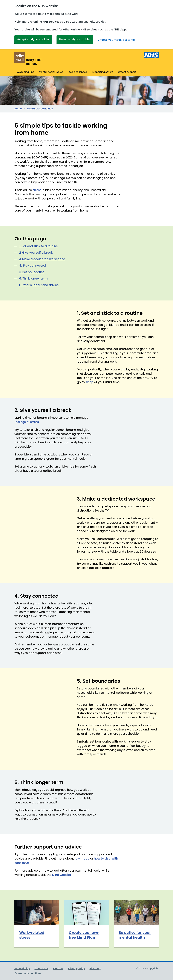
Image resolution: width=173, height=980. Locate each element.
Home (18, 109)
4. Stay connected (32, 266)
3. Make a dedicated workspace (42, 259)
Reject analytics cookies (75, 39)
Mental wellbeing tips (40, 109)
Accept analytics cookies (33, 39)
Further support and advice (39, 285)
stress (37, 190)
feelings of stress (27, 422)
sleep (89, 382)
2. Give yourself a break (36, 253)
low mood (82, 859)
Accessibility (22, 968)
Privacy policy (76, 968)
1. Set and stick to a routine (38, 246)
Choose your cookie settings (116, 40)
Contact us (41, 968)
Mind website (62, 875)
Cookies (58, 968)
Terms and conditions (28, 973)
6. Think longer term (33, 279)
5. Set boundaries (32, 272)
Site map (95, 968)
